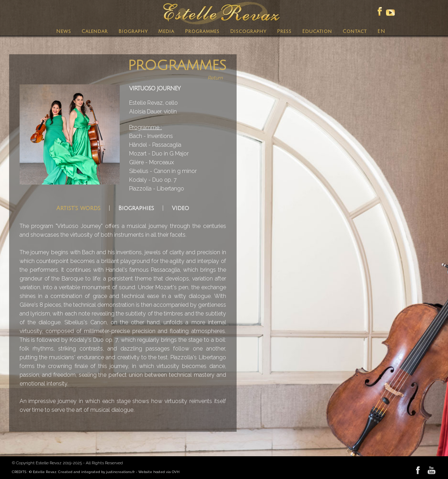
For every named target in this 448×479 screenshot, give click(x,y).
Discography (248, 31)
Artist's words (78, 208)
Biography (133, 31)
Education (317, 31)
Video (180, 208)
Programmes (202, 31)
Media (166, 31)
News (64, 31)
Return (215, 78)
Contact (355, 31)
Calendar (95, 31)
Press (284, 31)
